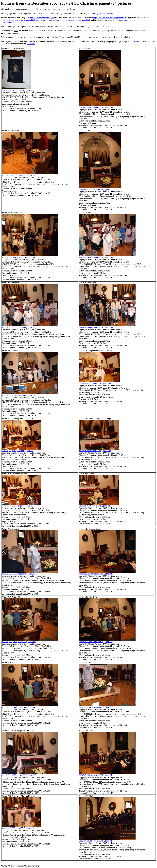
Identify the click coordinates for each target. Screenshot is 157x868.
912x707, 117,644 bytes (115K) (14, 707)
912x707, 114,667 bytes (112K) (92, 642)
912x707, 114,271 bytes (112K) (14, 257)
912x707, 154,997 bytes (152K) (92, 327)
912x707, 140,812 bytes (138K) (92, 257)
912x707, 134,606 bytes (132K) (14, 327)
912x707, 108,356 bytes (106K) (14, 175)
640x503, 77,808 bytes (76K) (91, 451)
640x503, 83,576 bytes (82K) (13, 451)
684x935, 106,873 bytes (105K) (92, 107)
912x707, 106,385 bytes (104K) (92, 574)
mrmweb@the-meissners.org (101, 13)
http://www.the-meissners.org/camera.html (18, 20)
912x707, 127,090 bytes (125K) (14, 574)
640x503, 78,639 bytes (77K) (13, 828)
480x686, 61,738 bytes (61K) (13, 90)
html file (30, 90)
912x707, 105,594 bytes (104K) (92, 841)
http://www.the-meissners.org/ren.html (109, 18)
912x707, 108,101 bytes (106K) (92, 775)
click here (135, 41)
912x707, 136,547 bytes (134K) (14, 395)
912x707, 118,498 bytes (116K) (92, 707)
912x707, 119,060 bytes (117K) (14, 642)
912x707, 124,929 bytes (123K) (14, 775)
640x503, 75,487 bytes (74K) (91, 506)
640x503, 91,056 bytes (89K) (13, 506)
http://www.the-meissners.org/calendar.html (72, 20)
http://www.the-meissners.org (42, 18)
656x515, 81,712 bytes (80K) (91, 383)
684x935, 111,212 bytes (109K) (92, 189)
